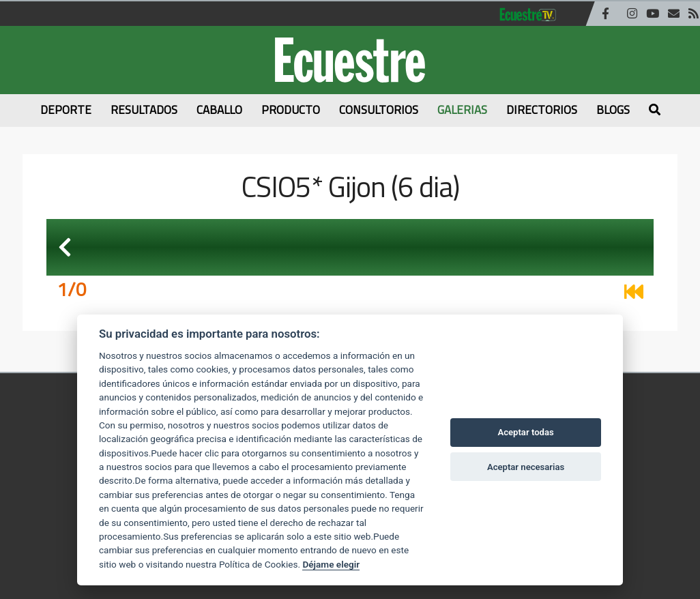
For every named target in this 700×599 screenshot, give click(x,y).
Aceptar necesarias (526, 467)
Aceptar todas (525, 432)
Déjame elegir (331, 564)
